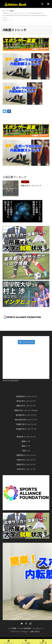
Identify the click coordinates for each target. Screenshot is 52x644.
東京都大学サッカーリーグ (26, 415)
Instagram (30, 624)
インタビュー (37, 628)
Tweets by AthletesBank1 (11, 381)
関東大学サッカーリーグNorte (26, 410)
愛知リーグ (26, 446)
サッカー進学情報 (24, 628)
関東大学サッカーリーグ (26, 406)
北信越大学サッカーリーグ (26, 429)
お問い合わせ (35, 632)
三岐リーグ (26, 451)
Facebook (26, 624)
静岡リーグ (26, 441)
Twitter (22, 624)
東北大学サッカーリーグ (26, 401)
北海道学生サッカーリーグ (26, 396)
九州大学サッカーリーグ (26, 469)
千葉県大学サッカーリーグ (26, 424)
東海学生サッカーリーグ (26, 437)
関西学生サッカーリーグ (26, 455)
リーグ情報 (12, 628)
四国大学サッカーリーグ (26, 465)
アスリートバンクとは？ (19, 632)
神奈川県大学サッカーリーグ (26, 420)
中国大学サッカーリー (25, 460)
